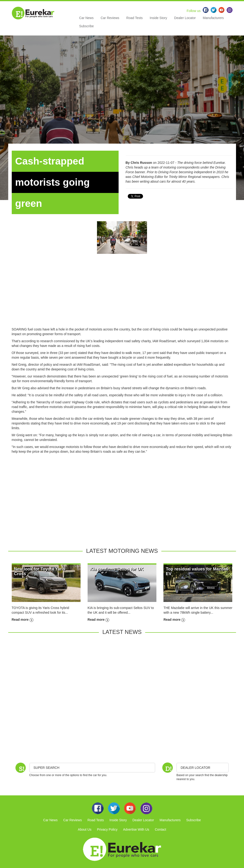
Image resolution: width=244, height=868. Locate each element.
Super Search (46, 768)
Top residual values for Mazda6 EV (197, 571)
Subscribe (86, 26)
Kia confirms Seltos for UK (117, 569)
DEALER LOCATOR (195, 768)
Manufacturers (213, 18)
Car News (86, 18)
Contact (160, 829)
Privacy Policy (107, 829)
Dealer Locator (185, 18)
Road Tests (135, 18)
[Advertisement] (122, 294)
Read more (23, 620)
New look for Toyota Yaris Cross (40, 571)
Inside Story (159, 18)
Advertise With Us (136, 829)
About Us (85, 829)
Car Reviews (110, 18)
